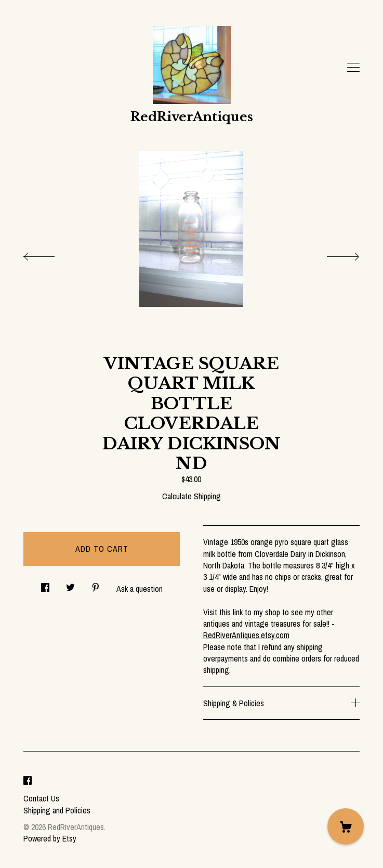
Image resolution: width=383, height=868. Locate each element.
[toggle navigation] (353, 68)
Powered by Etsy (50, 838)
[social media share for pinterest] (96, 585)
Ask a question (140, 589)
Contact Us (41, 798)
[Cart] (346, 826)
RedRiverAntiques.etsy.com (246, 635)
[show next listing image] (334, 254)
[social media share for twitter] (70, 585)
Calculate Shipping (191, 496)
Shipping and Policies (57, 810)
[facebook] (28, 781)
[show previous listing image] (49, 254)
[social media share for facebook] (45, 585)
